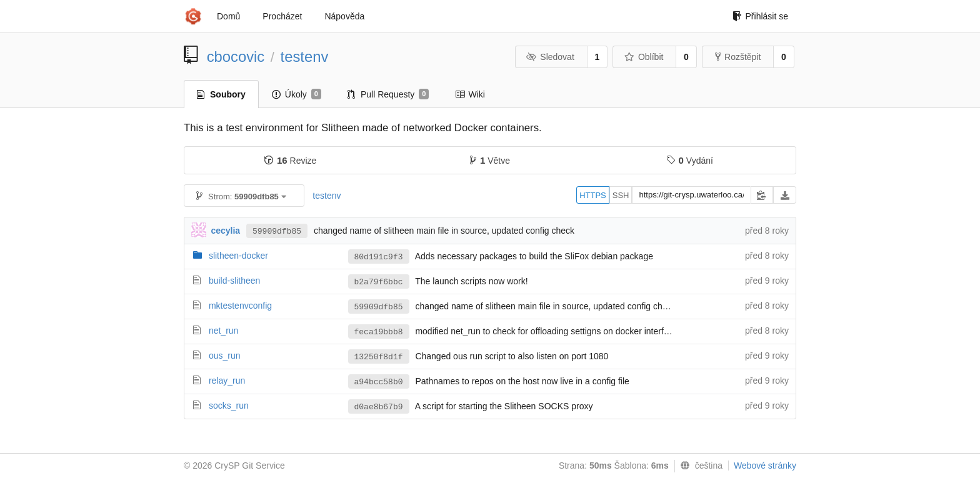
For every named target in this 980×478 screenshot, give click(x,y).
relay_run (227, 381)
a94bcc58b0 (379, 382)
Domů (228, 16)
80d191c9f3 (379, 257)
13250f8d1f (379, 357)
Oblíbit (643, 57)
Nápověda (344, 16)
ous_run (225, 356)
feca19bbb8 (379, 332)
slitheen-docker (238, 256)
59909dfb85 (277, 232)
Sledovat (550, 57)
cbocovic (236, 57)
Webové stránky (765, 466)
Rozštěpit (738, 57)
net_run (223, 331)
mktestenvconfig (240, 306)
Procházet (282, 16)
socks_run (229, 406)
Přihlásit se (760, 16)
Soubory (221, 94)
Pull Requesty (388, 94)
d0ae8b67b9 (379, 407)
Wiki (470, 94)
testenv (305, 57)
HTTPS (593, 195)
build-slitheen (235, 281)
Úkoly (297, 94)
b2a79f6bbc (379, 282)
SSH (621, 195)
